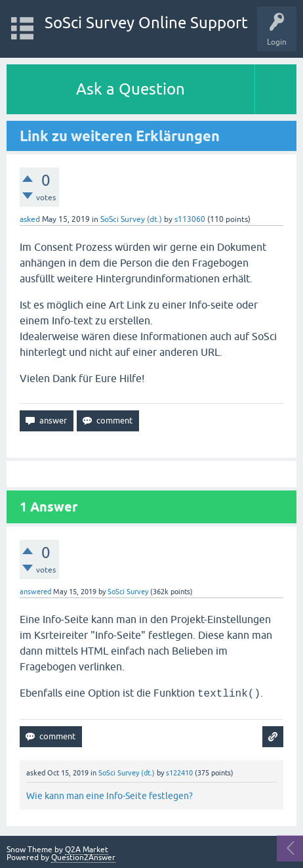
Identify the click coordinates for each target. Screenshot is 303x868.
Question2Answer (83, 857)
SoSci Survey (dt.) (131, 219)
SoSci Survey (128, 592)
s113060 (190, 219)
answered (35, 592)
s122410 (179, 773)
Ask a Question (131, 89)
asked (30, 219)
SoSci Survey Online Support (146, 23)
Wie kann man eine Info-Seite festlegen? (110, 796)
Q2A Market (87, 850)
